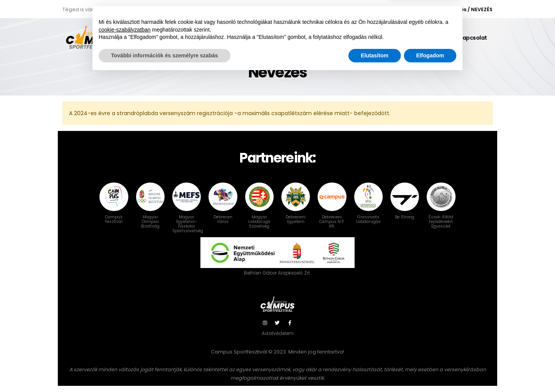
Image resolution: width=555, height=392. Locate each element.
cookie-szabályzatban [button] (125, 345)
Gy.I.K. (355, 38)
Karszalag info (395, 38)
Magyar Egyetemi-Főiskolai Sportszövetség (188, 215)
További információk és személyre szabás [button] (165, 371)
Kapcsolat (473, 38)
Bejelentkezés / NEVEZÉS (462, 9)
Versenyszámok (312, 38)
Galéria (437, 38)
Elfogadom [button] (430, 371)
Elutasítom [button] (375, 371)
